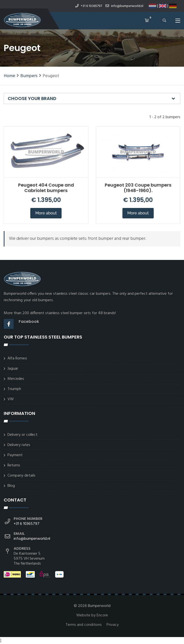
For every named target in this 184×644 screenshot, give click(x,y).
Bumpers (29, 76)
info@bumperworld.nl (124, 6)
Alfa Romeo (17, 358)
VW (11, 399)
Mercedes (16, 379)
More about (46, 213)
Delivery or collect (22, 435)
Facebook (29, 322)
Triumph (14, 389)
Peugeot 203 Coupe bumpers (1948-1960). (138, 188)
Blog (11, 486)
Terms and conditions (84, 625)
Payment (15, 455)
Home (9, 76)
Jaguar (13, 369)
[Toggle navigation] (178, 22)
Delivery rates (19, 445)
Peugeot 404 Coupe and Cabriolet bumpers (46, 188)
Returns (14, 465)
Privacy (113, 625)
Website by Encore (92, 615)
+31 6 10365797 (89, 6)
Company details (21, 476)
